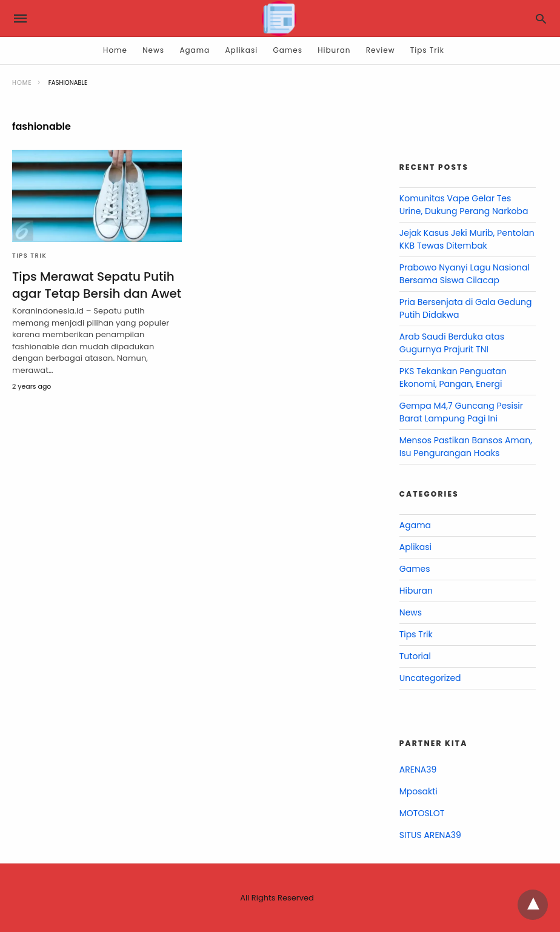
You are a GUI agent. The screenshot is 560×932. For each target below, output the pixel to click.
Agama (195, 50)
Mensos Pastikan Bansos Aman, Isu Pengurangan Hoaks (466, 447)
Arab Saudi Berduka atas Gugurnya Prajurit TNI (452, 343)
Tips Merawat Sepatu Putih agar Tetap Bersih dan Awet (97, 285)
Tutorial (415, 656)
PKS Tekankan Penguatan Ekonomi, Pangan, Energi (453, 377)
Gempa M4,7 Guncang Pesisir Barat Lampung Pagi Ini (461, 412)
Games (288, 50)
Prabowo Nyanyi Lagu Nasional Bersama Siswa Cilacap (465, 274)
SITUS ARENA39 (430, 835)
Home (115, 50)
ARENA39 (418, 769)
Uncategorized (430, 678)
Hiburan (334, 50)
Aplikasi (242, 50)
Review (381, 50)
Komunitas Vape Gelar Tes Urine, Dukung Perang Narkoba (464, 205)
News (153, 50)
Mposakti (418, 791)
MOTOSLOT (422, 813)
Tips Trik (427, 50)
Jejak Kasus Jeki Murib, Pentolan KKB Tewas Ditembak (467, 239)
